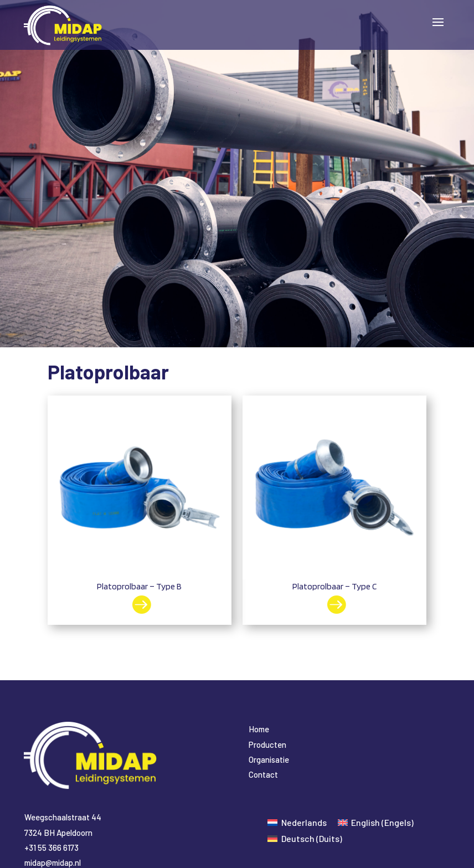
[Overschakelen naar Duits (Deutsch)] (305, 838)
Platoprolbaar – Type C (334, 586)
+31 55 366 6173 (51, 848)
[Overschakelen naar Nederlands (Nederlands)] (297, 822)
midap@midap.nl (53, 862)
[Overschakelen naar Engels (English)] (376, 822)
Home (259, 729)
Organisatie (269, 759)
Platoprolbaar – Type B (139, 586)
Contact (263, 774)
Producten (267, 744)
